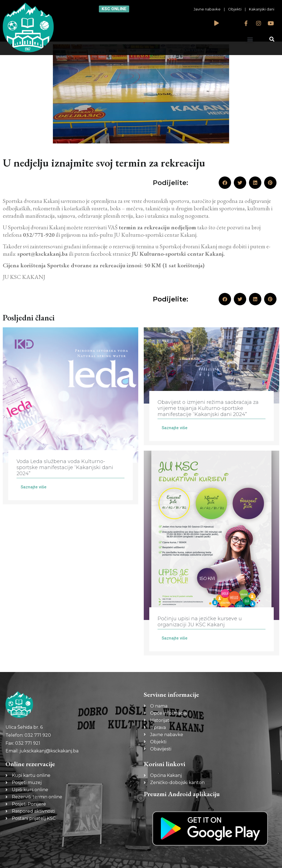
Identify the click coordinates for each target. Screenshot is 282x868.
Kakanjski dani (262, 9)
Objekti (235, 9)
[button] (250, 39)
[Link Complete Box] (70, 416)
